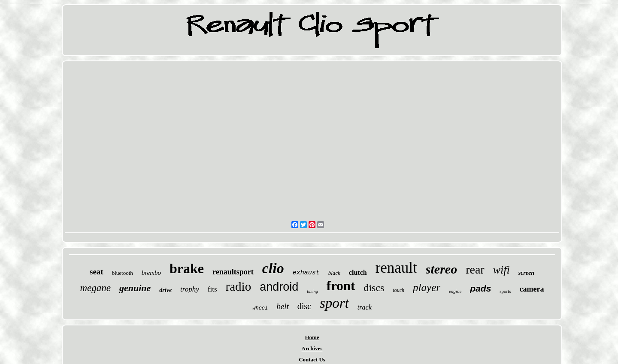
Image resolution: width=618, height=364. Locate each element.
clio (273, 268)
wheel (260, 308)
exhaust (306, 273)
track (365, 307)
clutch (358, 272)
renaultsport (233, 272)
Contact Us (312, 359)
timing (312, 291)
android (279, 287)
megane (95, 288)
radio (239, 286)
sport (334, 303)
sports (505, 291)
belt (283, 306)
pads (480, 288)
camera (532, 289)
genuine (135, 288)
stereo (441, 269)
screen (526, 273)
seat (97, 272)
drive (165, 290)
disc (304, 306)
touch (398, 290)
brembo (151, 273)
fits (212, 289)
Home (312, 337)
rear (475, 269)
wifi (501, 270)
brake (187, 268)
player (427, 287)
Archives (312, 348)
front (341, 286)
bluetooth (123, 273)
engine (455, 291)
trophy (190, 289)
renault (396, 268)
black (334, 273)
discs (374, 288)
